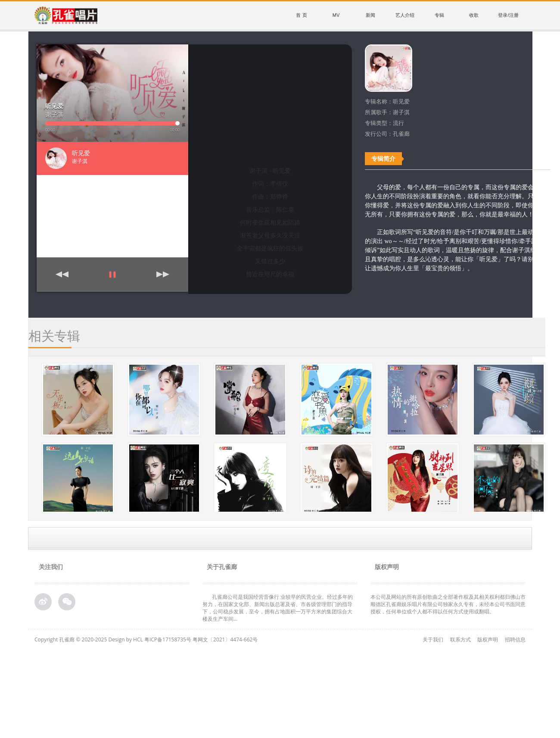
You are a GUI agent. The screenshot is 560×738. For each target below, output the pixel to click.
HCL (138, 639)
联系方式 (460, 639)
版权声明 (488, 639)
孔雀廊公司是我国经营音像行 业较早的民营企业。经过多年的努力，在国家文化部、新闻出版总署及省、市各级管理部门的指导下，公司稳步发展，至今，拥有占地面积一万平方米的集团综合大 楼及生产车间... (278, 608)
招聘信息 (515, 639)
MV (336, 15)
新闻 (370, 15)
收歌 (474, 15)
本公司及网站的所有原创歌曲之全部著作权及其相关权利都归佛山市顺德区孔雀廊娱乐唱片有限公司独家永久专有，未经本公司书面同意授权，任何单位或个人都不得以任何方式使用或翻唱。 (448, 604)
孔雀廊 (67, 639)
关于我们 (433, 639)
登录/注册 (508, 15)
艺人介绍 (405, 15)
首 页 (301, 15)
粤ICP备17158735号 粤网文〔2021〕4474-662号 (201, 639)
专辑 (439, 15)
